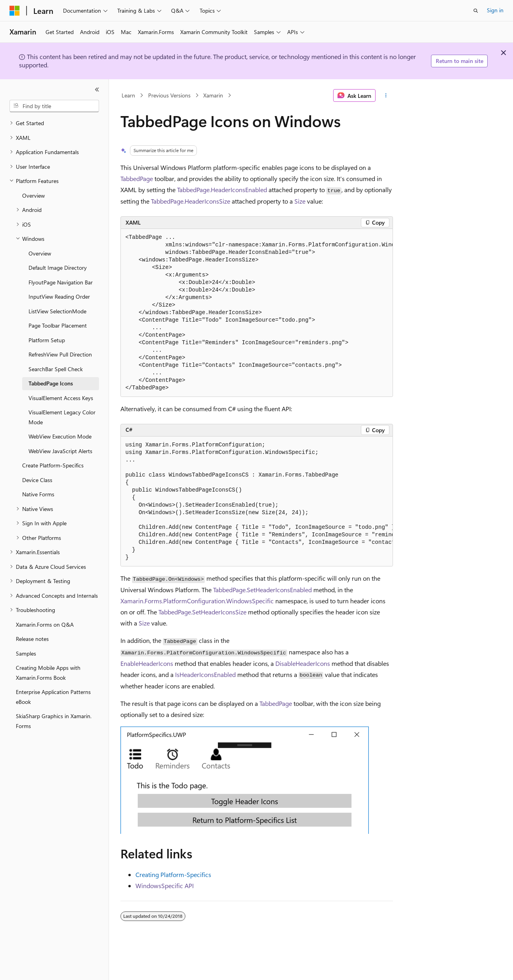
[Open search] (476, 11)
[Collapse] (97, 90)
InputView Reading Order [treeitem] (59, 296)
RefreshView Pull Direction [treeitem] (60, 354)
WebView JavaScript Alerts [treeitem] (60, 451)
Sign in (495, 10)
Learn (128, 95)
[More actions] (386, 95)
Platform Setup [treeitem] (47, 340)
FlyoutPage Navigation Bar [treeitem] (61, 282)
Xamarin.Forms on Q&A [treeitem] (45, 624)
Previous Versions (169, 95)
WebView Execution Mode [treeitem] (60, 436)
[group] (257, 313)
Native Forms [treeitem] (38, 494)
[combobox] (54, 106)
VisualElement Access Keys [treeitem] (61, 398)
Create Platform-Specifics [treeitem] (53, 465)
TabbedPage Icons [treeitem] (51, 383)
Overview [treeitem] (33, 195)
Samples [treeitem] (26, 653)
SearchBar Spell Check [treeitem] (56, 369)
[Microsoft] (15, 11)
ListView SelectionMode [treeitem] (57, 311)
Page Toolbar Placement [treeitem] (58, 325)
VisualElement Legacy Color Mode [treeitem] (62, 417)
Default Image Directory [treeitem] (58, 268)
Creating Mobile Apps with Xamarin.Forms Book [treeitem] (48, 673)
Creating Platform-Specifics (173, 874)
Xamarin (213, 95)
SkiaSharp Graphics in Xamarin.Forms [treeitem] (54, 721)
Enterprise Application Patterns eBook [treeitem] (53, 697)
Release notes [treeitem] (32, 639)
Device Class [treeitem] (37, 480)
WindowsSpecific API (165, 886)
